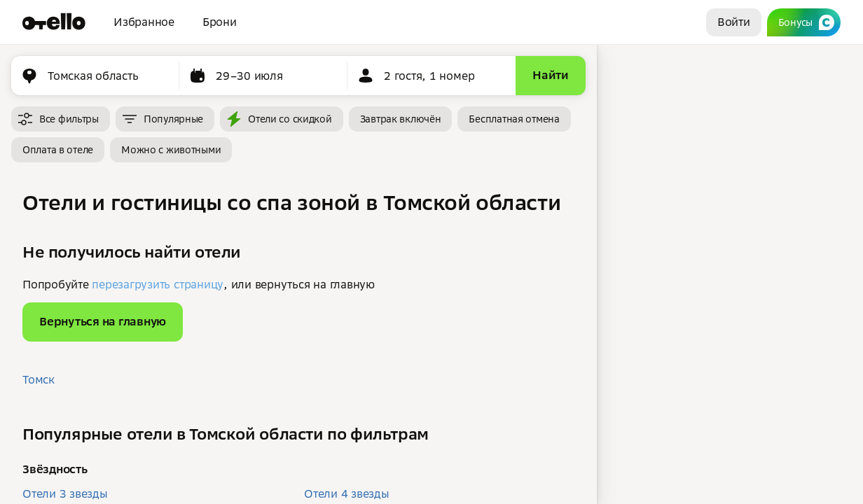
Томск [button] (39, 379)
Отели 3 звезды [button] (65, 493)
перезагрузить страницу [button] (158, 284)
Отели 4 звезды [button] (347, 493)
